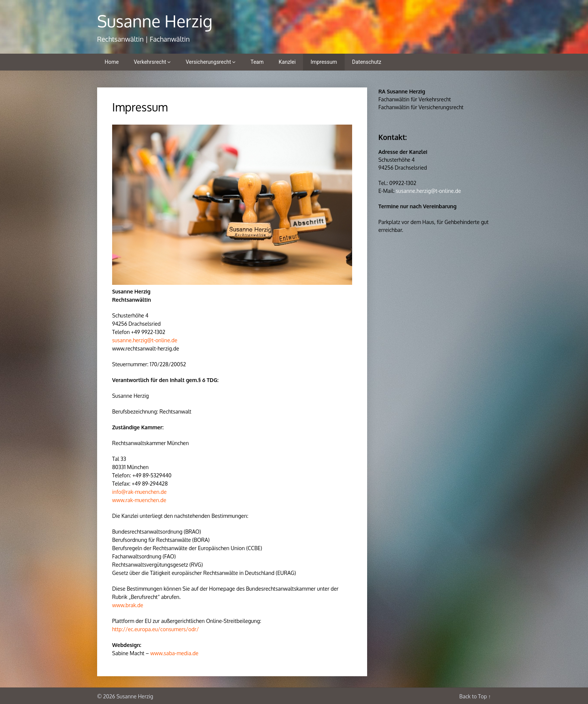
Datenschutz (367, 62)
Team (257, 62)
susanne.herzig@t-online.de (145, 340)
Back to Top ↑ (475, 696)
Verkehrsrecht (150, 62)
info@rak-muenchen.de (139, 492)
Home (112, 62)
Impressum (324, 62)
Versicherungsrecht (208, 62)
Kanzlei (287, 62)
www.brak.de (128, 605)
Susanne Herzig (155, 21)
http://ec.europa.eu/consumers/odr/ (155, 629)
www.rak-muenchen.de (139, 500)
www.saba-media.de (174, 653)
